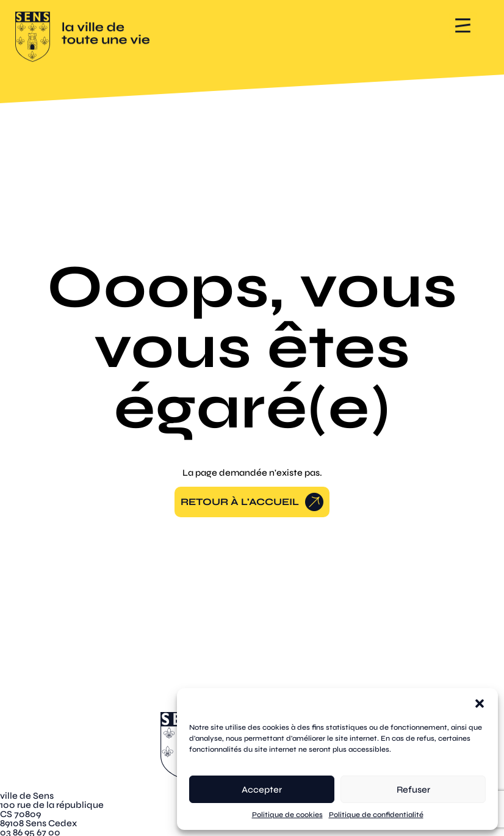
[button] (480, 703)
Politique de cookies (287, 815)
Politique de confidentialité (376, 815)
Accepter (262, 790)
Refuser (413, 790)
